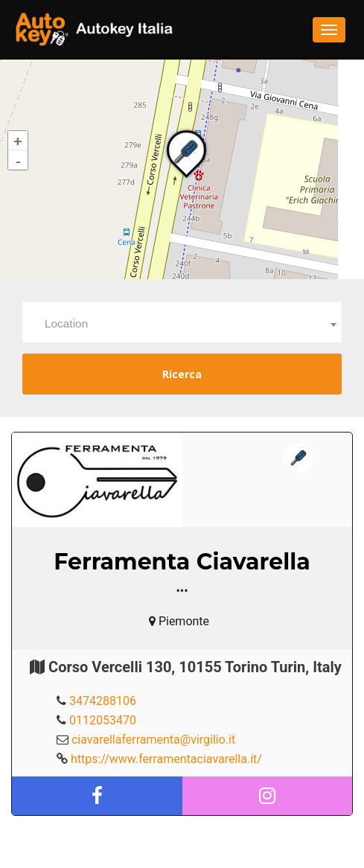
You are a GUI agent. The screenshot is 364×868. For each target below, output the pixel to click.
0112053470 (103, 720)
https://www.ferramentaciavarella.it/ (166, 759)
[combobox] (182, 322)
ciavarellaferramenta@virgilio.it (153, 740)
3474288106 (103, 701)
